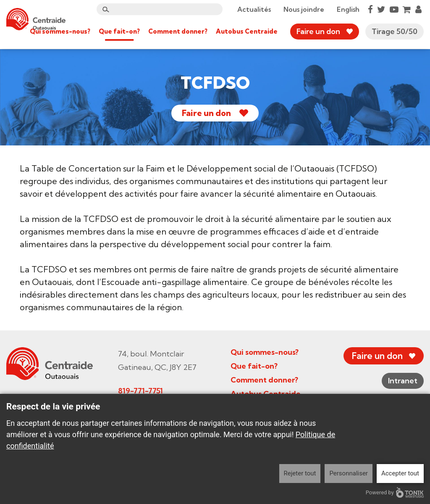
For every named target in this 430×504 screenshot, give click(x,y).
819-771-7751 (140, 391)
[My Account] (418, 9)
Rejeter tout (300, 473)
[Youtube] (394, 9)
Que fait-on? (119, 31)
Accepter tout (400, 473)
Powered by (395, 492)
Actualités (254, 9)
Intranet (403, 381)
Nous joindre (304, 9)
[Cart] (407, 9)
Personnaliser (349, 473)
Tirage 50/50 (395, 31)
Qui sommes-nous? (60, 31)
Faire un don (318, 31)
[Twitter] (381, 9)
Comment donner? (178, 31)
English (348, 9)
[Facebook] (370, 9)
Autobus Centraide (247, 31)
